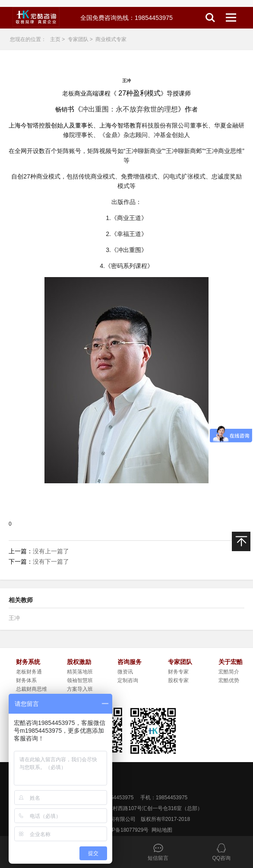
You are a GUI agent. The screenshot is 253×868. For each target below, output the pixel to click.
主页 (55, 39)
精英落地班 (80, 672)
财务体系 (26, 680)
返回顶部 (241, 551)
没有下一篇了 (51, 562)
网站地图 (162, 830)
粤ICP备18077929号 (125, 830)
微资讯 (125, 672)
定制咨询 (128, 680)
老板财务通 (29, 672)
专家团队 (78, 39)
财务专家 (178, 672)
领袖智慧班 (80, 680)
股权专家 (178, 680)
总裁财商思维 (32, 689)
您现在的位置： (28, 39)
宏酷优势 (229, 680)
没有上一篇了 (51, 551)
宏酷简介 (229, 672)
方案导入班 (80, 689)
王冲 (14, 618)
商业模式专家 (111, 39)
